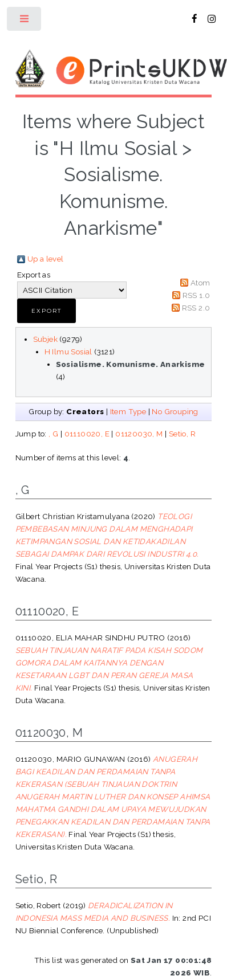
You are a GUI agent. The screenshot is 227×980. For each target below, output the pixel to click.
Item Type (128, 411)
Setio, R (182, 434)
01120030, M (139, 434)
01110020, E (87, 434)
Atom (200, 283)
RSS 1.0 (196, 295)
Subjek (45, 339)
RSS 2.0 (196, 308)
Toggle (25, 21)
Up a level (46, 259)
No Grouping (175, 411)
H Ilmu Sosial (68, 352)
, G (53, 434)
